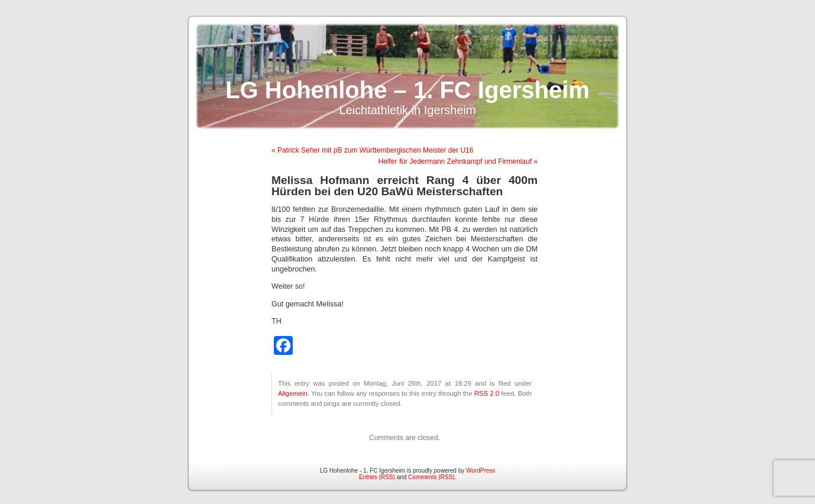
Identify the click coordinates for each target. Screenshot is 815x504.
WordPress (481, 471)
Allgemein (293, 393)
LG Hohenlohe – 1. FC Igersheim (408, 90)
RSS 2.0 (487, 393)
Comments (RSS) (431, 477)
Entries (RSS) (377, 477)
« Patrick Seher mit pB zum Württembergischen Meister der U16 (372, 150)
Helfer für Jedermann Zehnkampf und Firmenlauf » (458, 161)
